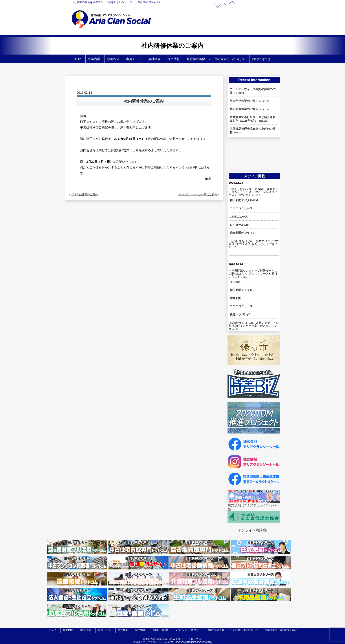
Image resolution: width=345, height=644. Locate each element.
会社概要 (154, 59)
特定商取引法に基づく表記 (281, 630)
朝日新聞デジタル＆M (244, 200)
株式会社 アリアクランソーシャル (253, 507)
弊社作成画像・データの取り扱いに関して (216, 59)
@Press (235, 282)
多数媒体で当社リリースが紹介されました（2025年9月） (253, 119)
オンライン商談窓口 (254, 530)
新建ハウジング (240, 314)
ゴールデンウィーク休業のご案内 (197, 194)
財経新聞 (235, 298)
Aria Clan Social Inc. (162, 639)
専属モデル (134, 59)
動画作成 (113, 59)
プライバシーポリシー (188, 630)
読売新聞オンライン (243, 233)
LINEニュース (239, 217)
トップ (52, 630)
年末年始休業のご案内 (84, 194)
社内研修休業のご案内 (244, 109)
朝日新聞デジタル (241, 290)
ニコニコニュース (241, 208)
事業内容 (94, 59)
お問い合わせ (261, 59)
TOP (78, 59)
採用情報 (174, 59)
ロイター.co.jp (239, 225)
